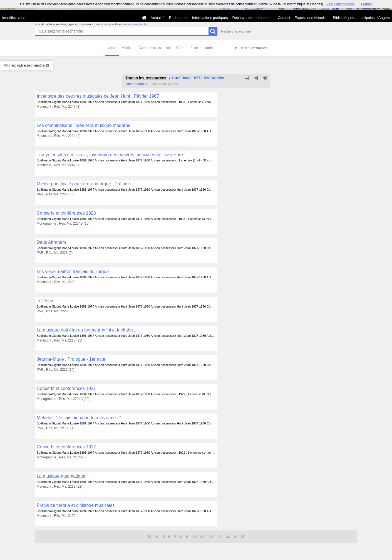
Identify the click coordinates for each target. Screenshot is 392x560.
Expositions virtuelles (312, 18)
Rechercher (178, 18)
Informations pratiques (210, 18)
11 (203, 537)
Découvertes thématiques (253, 18)
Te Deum (46, 301)
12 (211, 537)
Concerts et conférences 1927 (66, 388)
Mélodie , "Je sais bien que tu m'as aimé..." (79, 418)
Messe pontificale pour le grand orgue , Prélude (83, 184)
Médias (127, 48)
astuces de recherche (134, 24)
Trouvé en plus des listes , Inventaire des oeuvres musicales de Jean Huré (110, 155)
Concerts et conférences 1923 (66, 213)
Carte (180, 48)
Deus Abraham (51, 242)
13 (219, 537)
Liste (112, 48)
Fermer (367, 4)
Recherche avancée (236, 31)
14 (227, 537)
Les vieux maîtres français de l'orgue (73, 272)
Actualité (158, 18)
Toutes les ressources (146, 78)
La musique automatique (61, 476)
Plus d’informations (340, 4)
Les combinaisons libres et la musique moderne (84, 125)
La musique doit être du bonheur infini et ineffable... (87, 330)
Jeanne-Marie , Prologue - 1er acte (71, 359)
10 (194, 537)
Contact (284, 18)
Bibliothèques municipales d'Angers (361, 18)
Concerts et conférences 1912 (66, 447)
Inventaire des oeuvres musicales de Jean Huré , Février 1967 (98, 96)
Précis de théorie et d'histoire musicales (76, 505)
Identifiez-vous (14, 18)
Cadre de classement (154, 48)
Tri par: (253, 48)
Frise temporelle (202, 48)
